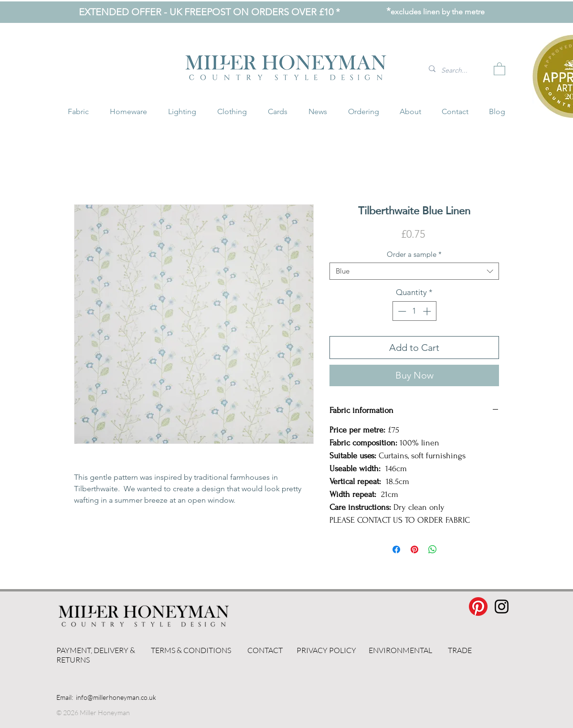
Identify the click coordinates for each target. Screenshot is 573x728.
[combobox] (414, 271)
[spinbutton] (414, 311)
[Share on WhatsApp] (433, 549)
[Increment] (428, 311)
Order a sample (414, 254)
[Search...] (457, 70)
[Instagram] (502, 607)
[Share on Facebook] (396, 549)
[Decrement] (401, 311)
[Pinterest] (478, 607)
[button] (499, 69)
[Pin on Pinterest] (414, 549)
